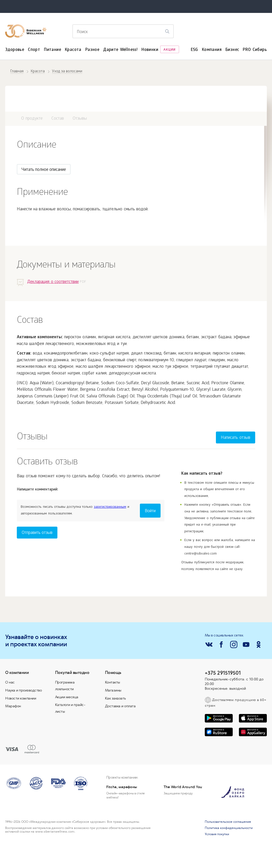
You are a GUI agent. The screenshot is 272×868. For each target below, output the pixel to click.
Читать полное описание (44, 170)
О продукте (32, 119)
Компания (212, 50)
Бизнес (232, 50)
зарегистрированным (110, 507)
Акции (169, 50)
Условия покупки (217, 834)
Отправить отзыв (37, 533)
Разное (92, 50)
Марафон (13, 706)
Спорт (34, 50)
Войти (150, 511)
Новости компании (21, 698)
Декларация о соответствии (53, 282)
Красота (73, 50)
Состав (58, 119)
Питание (52, 50)
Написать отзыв (236, 438)
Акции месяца (67, 697)
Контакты (112, 682)
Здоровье (15, 50)
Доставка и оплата (120, 706)
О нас (10, 682)
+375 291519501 (223, 673)
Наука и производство (23, 690)
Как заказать (115, 698)
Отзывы (80, 119)
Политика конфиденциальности (229, 828)
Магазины (113, 690)
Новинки (150, 50)
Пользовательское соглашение (228, 822)
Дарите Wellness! (120, 50)
